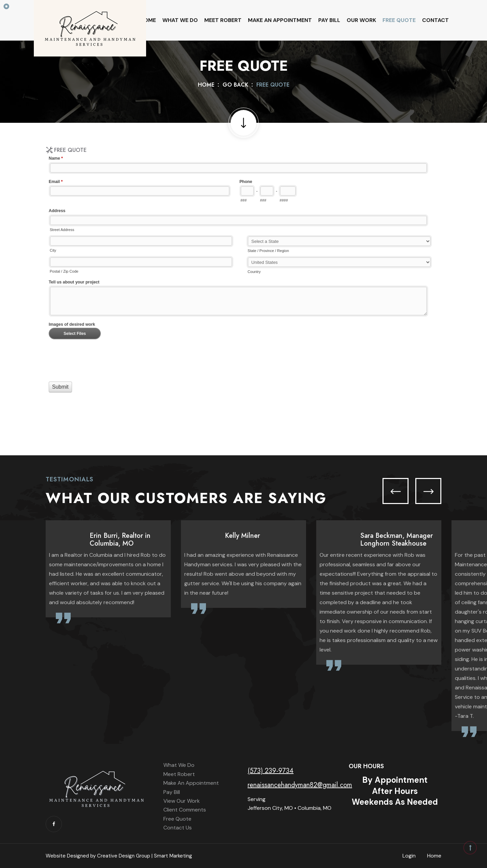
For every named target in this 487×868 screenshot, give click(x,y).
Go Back (235, 85)
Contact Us (178, 828)
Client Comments (185, 810)
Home (148, 20)
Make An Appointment (280, 20)
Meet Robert (223, 20)
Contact (435, 20)
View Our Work (182, 801)
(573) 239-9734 (271, 771)
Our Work (361, 20)
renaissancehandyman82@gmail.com (300, 785)
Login (409, 856)
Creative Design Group (124, 856)
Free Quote (399, 20)
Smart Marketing (173, 856)
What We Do (180, 20)
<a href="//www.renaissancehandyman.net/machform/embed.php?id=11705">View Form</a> (243, 290)
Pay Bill (329, 20)
